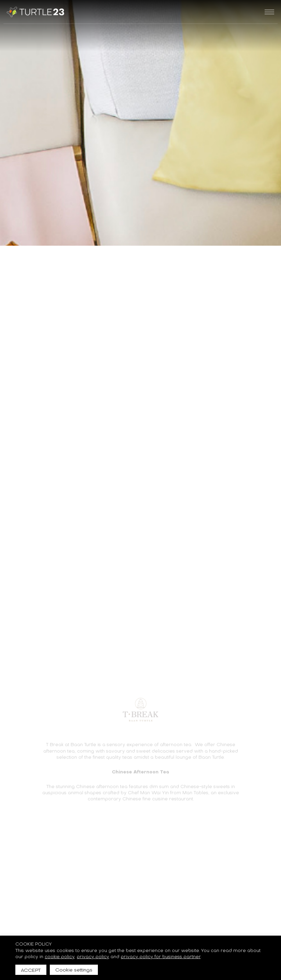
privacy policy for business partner (161, 956)
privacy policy (93, 956)
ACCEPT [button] (31, 970)
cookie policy (60, 956)
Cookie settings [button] (74, 969)
